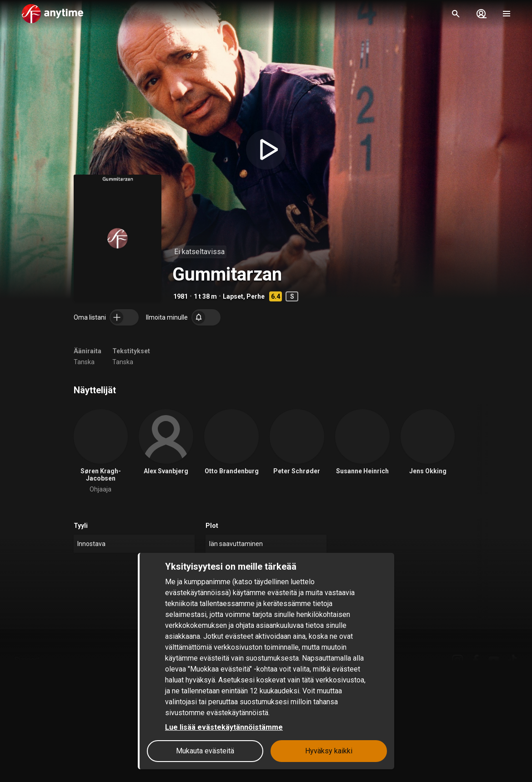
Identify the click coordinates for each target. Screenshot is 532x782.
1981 (181, 296)
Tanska (84, 362)
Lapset (233, 296)
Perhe (256, 296)
